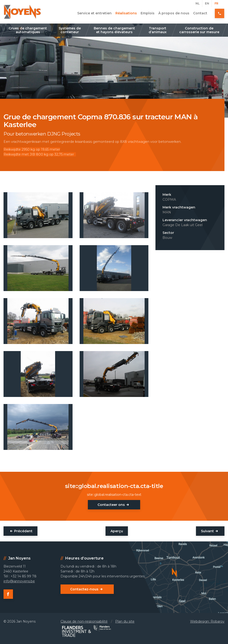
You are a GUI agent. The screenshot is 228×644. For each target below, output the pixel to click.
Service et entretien (94, 13)
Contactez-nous (84, 589)
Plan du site (125, 621)
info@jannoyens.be (19, 581)
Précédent (23, 531)
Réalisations (126, 13)
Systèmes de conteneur (70, 30)
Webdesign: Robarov (207, 621)
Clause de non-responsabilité (84, 621)
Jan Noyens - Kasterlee (22, 12)
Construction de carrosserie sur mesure (199, 30)
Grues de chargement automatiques (28, 30)
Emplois (148, 13)
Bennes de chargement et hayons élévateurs (114, 30)
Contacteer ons (111, 505)
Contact (200, 13)
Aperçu (117, 531)
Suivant (207, 531)
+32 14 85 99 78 (220, 13)
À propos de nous (174, 13)
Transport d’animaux (158, 30)
